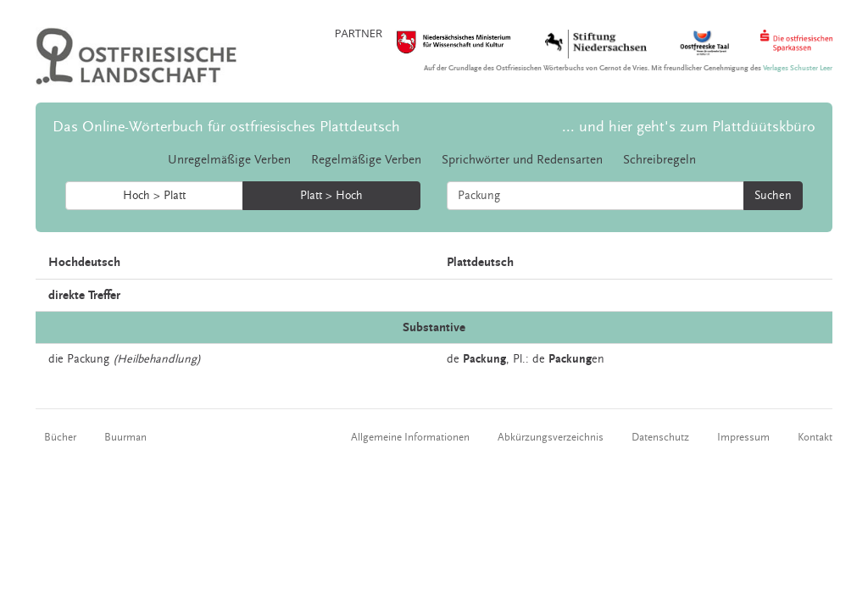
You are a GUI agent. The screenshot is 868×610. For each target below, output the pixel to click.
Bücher (60, 437)
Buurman (125, 437)
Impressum (743, 437)
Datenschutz (660, 437)
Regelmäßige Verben (366, 160)
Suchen (773, 196)
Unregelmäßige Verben (229, 160)
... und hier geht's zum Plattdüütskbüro (689, 127)
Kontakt (815, 437)
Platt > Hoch (331, 196)
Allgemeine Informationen (410, 437)
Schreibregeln (659, 160)
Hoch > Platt (154, 196)
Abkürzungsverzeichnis (551, 437)
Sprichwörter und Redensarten (522, 160)
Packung (88, 359)
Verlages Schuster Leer (798, 68)
